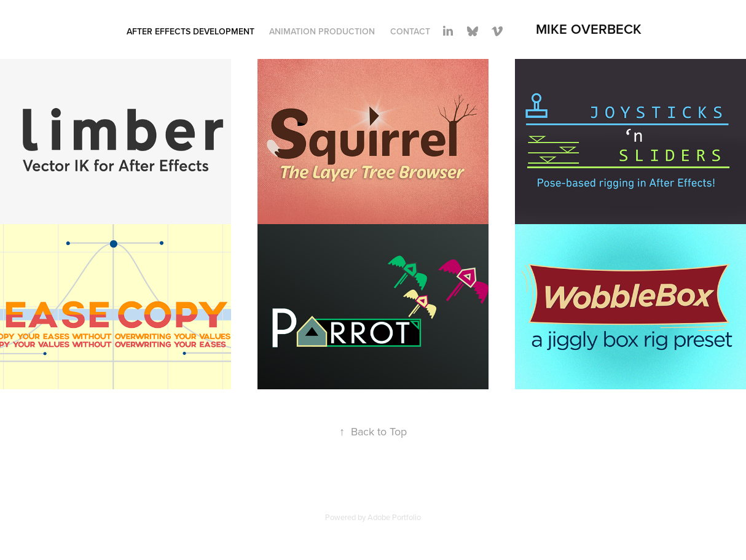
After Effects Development (190, 31)
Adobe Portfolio (394, 517)
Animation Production (322, 31)
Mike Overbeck (589, 29)
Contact (410, 31)
